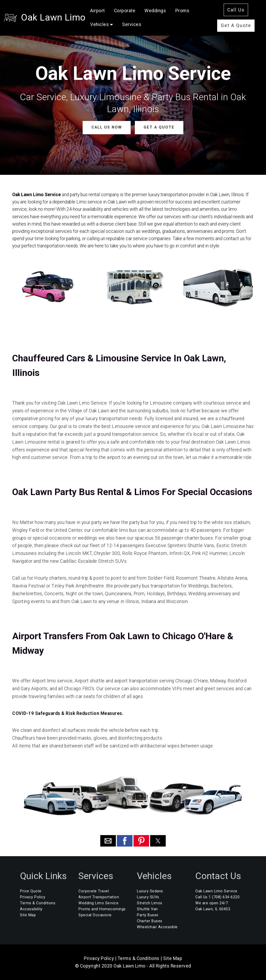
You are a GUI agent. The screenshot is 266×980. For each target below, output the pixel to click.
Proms (182, 11)
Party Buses (148, 915)
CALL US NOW (107, 127)
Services (132, 24)
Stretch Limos (150, 903)
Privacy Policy (33, 897)
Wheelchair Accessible (157, 927)
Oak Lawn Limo (53, 17)
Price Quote (31, 891)
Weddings (155, 11)
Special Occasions (95, 915)
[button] (108, 841)
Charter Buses (150, 921)
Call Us (236, 10)
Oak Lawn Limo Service (216, 891)
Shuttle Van (147, 909)
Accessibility (31, 909)
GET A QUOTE (159, 127)
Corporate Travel (94, 891)
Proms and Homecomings (102, 909)
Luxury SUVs (148, 897)
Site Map (28, 915)
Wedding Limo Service (98, 903)
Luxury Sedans (150, 891)
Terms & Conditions (38, 903)
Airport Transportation (99, 897)
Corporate (125, 11)
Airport (98, 11)
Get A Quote (236, 25)
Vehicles (99, 24)
